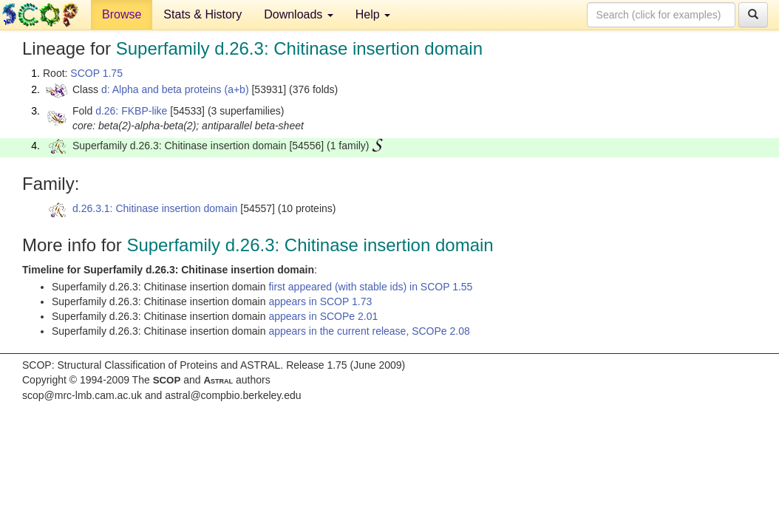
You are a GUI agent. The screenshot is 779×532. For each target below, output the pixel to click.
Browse (122, 14)
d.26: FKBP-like (131, 111)
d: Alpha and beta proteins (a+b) (175, 89)
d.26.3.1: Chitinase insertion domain (155, 208)
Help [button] (373, 14)
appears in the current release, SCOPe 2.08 (369, 331)
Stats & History (203, 14)
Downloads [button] (299, 14)
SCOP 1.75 (96, 73)
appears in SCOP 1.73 (320, 301)
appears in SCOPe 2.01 (323, 316)
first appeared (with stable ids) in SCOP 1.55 (370, 287)
